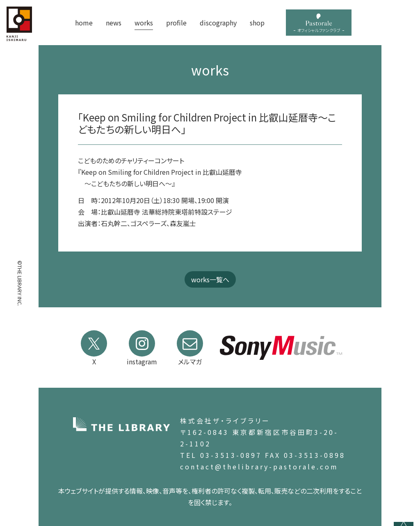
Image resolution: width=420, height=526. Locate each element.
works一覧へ (210, 279)
